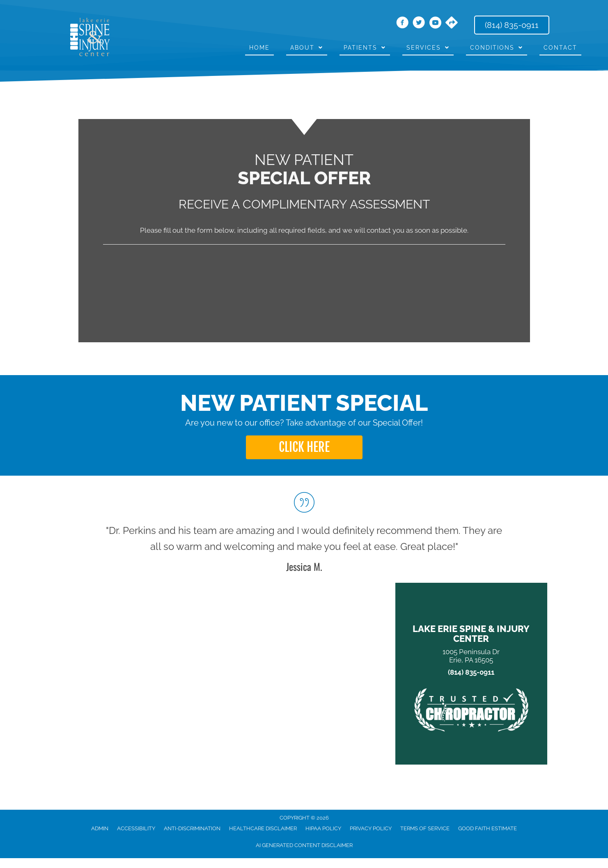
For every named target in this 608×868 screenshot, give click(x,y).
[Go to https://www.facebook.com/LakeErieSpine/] (402, 24)
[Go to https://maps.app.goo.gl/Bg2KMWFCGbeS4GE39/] (452, 23)
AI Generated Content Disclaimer (304, 845)
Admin (100, 828)
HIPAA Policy (323, 828)
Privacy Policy (371, 828)
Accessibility (136, 828)
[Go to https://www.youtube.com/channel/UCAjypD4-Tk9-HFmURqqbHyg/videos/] (435, 24)
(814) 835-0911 (471, 672)
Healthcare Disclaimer (263, 828)
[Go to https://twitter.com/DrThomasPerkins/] (419, 24)
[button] (304, 447)
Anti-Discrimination (192, 828)
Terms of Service (425, 828)
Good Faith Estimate (488, 828)
